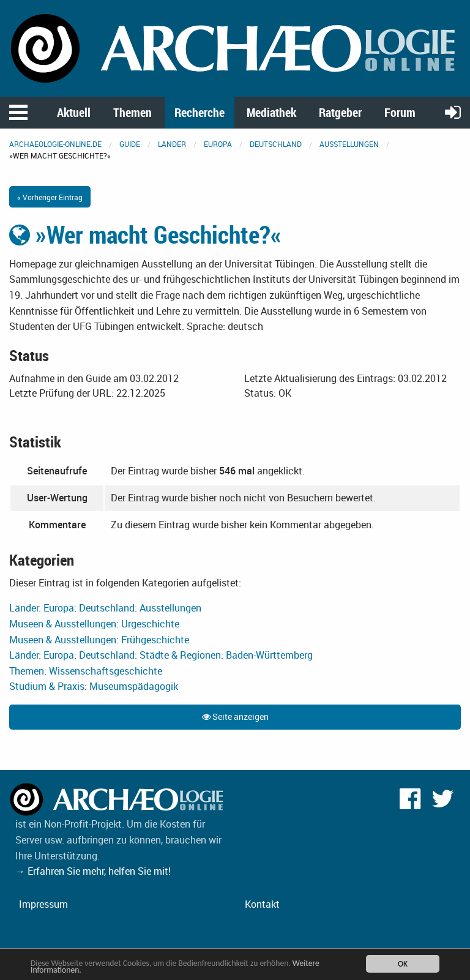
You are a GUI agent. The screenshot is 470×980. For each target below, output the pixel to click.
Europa (218, 144)
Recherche (200, 112)
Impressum (43, 904)
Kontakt (262, 904)
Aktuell (74, 112)
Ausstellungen (349, 144)
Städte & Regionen (180, 655)
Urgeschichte (150, 624)
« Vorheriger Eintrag (50, 197)
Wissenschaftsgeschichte (106, 671)
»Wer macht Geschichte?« (145, 234)
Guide (130, 144)
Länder (172, 144)
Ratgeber (340, 112)
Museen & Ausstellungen (63, 624)
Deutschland (276, 144)
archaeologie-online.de (55, 144)
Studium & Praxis (47, 686)
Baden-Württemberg (269, 655)
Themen (132, 112)
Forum (400, 112)
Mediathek (271, 112)
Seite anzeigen (235, 716)
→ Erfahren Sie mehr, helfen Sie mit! (93, 871)
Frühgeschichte (155, 640)
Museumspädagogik (134, 686)
